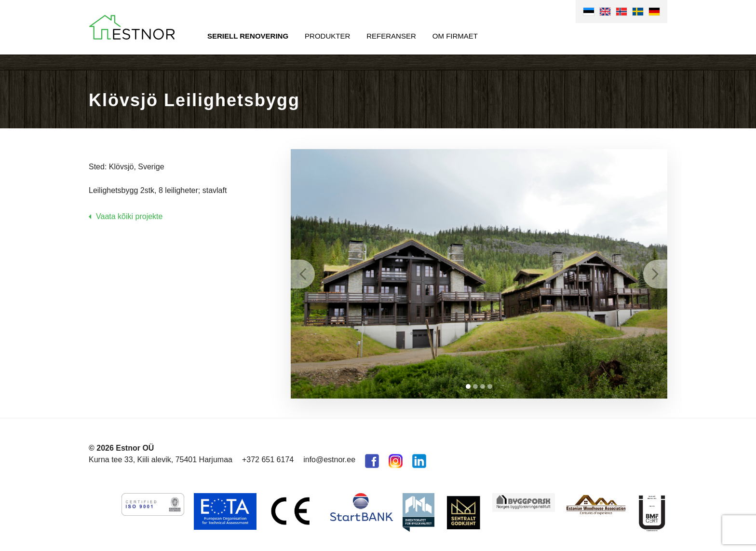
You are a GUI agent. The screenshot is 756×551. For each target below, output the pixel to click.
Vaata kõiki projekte (129, 216)
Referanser (391, 36)
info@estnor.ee (329, 460)
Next (655, 274)
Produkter (327, 36)
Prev (303, 274)
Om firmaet (455, 36)
